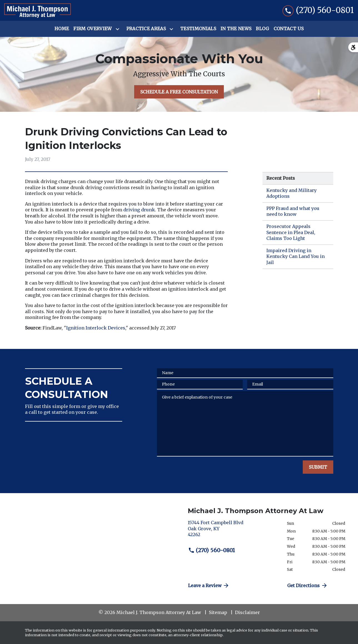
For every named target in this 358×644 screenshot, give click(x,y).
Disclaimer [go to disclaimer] (247, 612)
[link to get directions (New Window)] (233, 531)
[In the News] (236, 29)
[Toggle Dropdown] (119, 29)
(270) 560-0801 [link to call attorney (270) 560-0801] (212, 550)
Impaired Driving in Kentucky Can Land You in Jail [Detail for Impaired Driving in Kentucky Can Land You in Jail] (296, 256)
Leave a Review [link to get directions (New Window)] (209, 585)
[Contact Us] (289, 29)
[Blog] (262, 29)
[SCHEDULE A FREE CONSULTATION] (179, 92)
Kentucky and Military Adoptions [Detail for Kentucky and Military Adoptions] (291, 193)
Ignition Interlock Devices (96, 328)
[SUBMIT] (318, 467)
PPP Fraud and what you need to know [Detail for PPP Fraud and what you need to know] (293, 211)
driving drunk (139, 210)
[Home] (62, 29)
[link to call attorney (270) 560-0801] (318, 10)
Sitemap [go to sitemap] (218, 612)
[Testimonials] (198, 29)
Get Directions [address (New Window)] (307, 585)
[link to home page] (37, 11)
